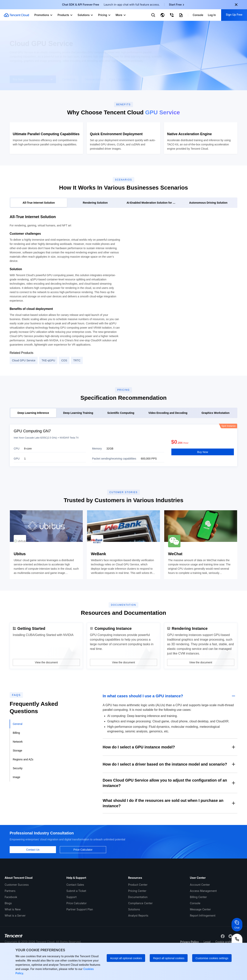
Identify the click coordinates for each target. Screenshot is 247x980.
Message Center (200, 936)
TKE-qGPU (48, 386)
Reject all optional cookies (169, 958)
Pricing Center (137, 918)
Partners (10, 918)
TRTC (77, 386)
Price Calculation (119, 77)
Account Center (200, 911)
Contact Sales (75, 911)
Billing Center (198, 924)
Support (71, 924)
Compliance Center (140, 930)
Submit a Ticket (76, 918)
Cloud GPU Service (24, 386)
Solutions (134, 936)
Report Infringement (203, 942)
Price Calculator (77, 930)
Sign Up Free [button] (234, 15)
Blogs (8, 930)
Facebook (11, 924)
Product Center (138, 911)
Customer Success (17, 911)
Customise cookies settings (212, 958)
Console (195, 930)
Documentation (138, 924)
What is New (13, 936)
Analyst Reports (138, 942)
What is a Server (15, 942)
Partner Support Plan (80, 936)
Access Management (203, 918)
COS (64, 386)
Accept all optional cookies (126, 958)
